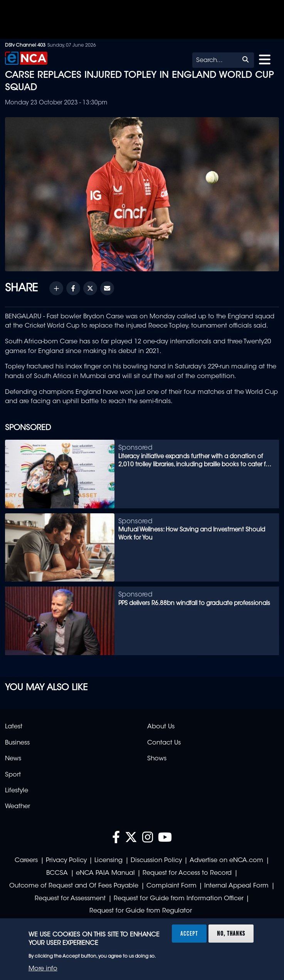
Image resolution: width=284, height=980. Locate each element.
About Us (161, 727)
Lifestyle (17, 791)
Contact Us (164, 743)
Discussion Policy (156, 861)
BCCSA (57, 873)
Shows (157, 759)
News (13, 759)
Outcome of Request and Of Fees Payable (74, 886)
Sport (13, 775)
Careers (26, 861)
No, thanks (231, 933)
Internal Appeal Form (236, 886)
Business (17, 743)
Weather (18, 807)
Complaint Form (171, 886)
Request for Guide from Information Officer (179, 899)
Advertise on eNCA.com (226, 861)
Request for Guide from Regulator (141, 911)
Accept (189, 933)
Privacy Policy (66, 861)
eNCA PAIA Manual (105, 873)
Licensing (108, 861)
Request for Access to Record (187, 873)
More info (43, 969)
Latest (14, 727)
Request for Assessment (70, 899)
